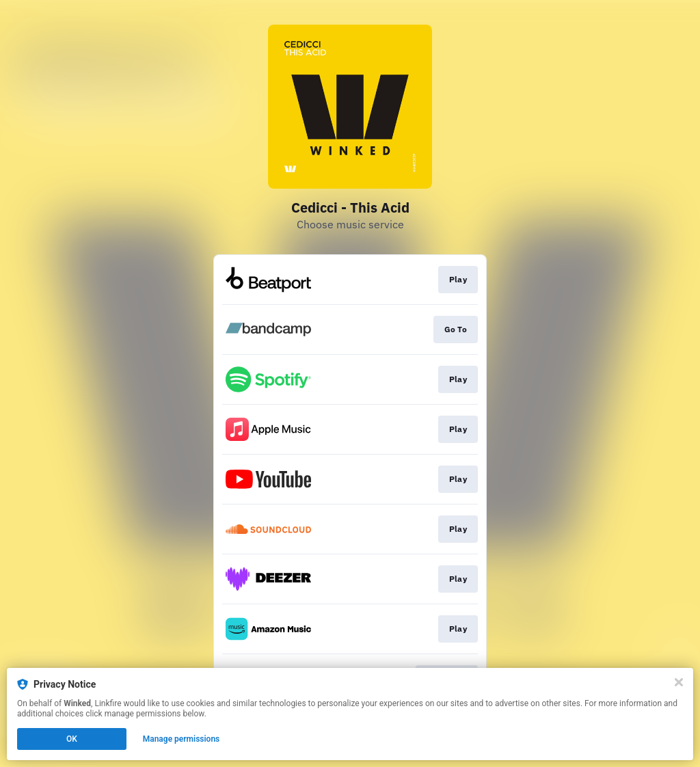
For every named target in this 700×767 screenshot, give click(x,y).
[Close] (679, 682)
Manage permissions (181, 739)
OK (72, 739)
